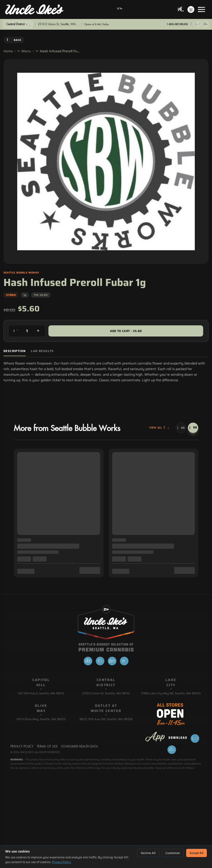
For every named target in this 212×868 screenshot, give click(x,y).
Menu (26, 51)
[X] (100, 661)
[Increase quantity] (38, 331)
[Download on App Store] (198, 24)
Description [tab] (15, 351)
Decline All (148, 853)
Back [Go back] (14, 40)
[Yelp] (112, 661)
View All (159, 428)
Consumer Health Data (79, 747)
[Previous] (181, 428)
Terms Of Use (47, 747)
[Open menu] (201, 9)
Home (8, 51)
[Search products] (181, 10)
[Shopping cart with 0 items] (191, 9)
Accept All (197, 853)
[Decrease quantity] (16, 331)
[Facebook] (88, 661)
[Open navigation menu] (120, 9)
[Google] (124, 661)
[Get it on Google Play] (206, 24)
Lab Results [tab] (42, 351)
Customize (173, 853)
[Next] (193, 428)
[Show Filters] (18, 24)
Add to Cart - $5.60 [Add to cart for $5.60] (126, 331)
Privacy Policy (61, 862)
